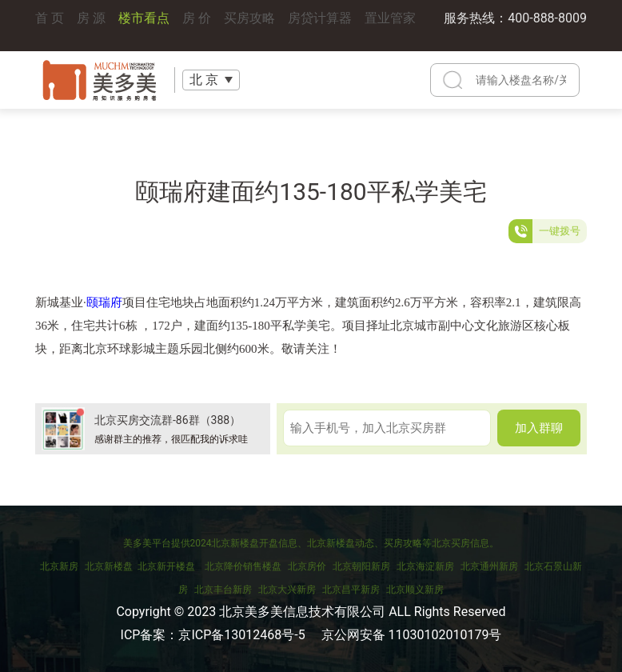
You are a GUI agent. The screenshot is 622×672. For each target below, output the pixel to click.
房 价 (197, 25)
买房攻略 (249, 25)
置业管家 (390, 25)
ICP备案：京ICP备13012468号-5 (213, 635)
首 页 (50, 25)
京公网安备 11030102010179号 (412, 635)
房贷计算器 (320, 25)
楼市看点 (144, 25)
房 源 (91, 25)
